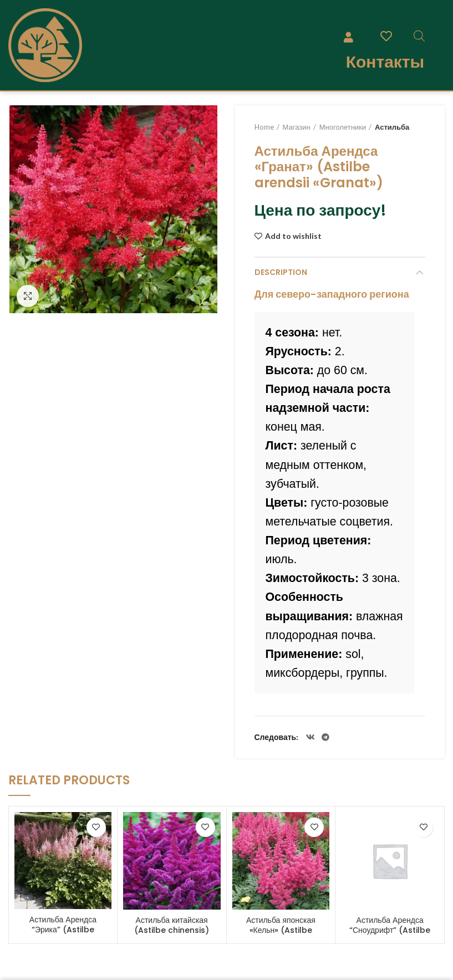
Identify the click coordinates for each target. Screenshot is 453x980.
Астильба (392, 127)
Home (264, 127)
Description (281, 272)
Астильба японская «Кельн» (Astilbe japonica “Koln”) (281, 930)
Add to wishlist (293, 236)
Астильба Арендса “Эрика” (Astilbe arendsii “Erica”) (63, 930)
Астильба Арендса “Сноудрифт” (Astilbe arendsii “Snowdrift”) (390, 930)
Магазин (297, 127)
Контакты (385, 62)
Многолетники (343, 127)
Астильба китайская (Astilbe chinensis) (172, 925)
